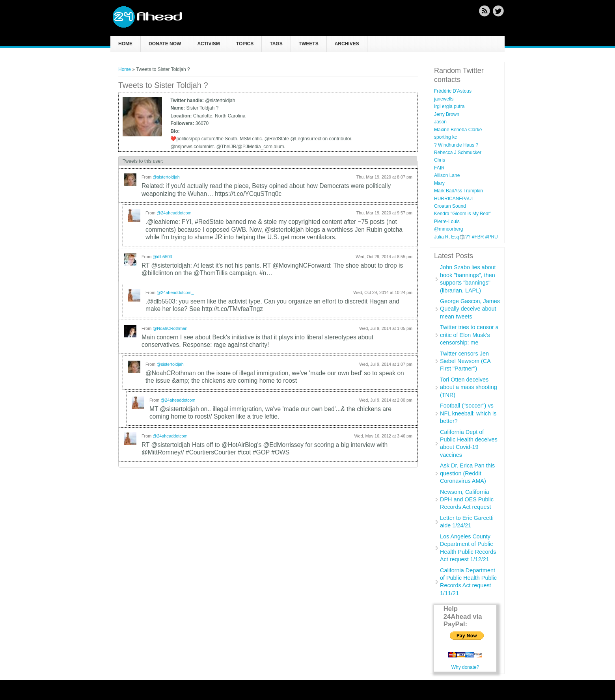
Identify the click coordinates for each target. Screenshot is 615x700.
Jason (440, 122)
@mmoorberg (449, 229)
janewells (444, 99)
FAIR (439, 168)
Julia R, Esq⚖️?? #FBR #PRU (466, 237)
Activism (208, 44)
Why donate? (465, 667)
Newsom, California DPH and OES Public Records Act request (467, 500)
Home (125, 44)
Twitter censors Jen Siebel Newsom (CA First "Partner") (465, 361)
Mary (439, 183)
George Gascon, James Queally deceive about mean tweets (470, 309)
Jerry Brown (447, 114)
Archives (347, 44)
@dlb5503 (162, 257)
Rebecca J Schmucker (458, 153)
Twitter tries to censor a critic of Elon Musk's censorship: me (469, 335)
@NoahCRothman (170, 328)
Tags (276, 44)
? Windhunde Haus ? (456, 145)
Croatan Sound (450, 206)
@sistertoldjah (166, 177)
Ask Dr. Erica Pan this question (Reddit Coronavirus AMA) (467, 473)
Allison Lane (447, 175)
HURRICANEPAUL (454, 199)
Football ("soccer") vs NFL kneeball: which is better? (468, 413)
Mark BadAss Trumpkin (458, 191)
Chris (440, 160)
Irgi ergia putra (449, 106)
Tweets (309, 44)
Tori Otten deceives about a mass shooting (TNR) (469, 387)
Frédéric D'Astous (453, 91)
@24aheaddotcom (178, 400)
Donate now (165, 44)
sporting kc (445, 137)
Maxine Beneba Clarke (458, 130)
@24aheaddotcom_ (175, 213)
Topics (245, 44)
